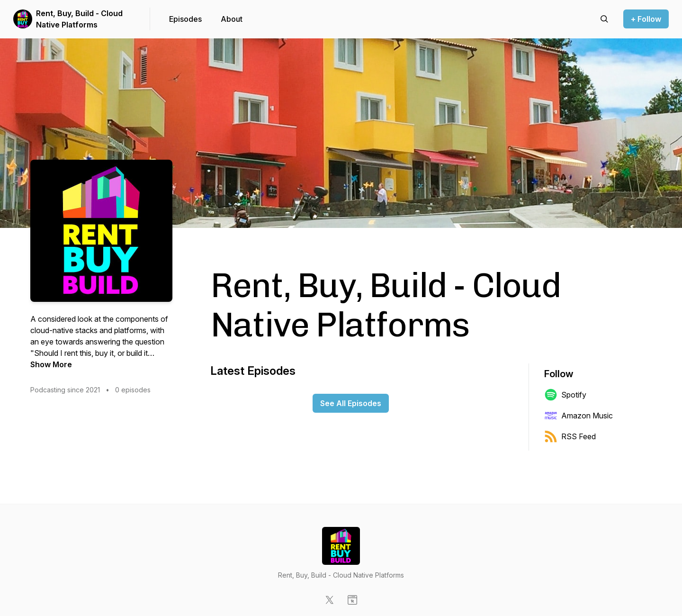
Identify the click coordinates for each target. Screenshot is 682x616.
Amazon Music (579, 416)
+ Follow (646, 19)
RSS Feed (570, 436)
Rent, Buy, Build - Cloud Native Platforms (79, 19)
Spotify (565, 395)
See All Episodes (351, 403)
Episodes (185, 19)
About (232, 19)
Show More (51, 364)
